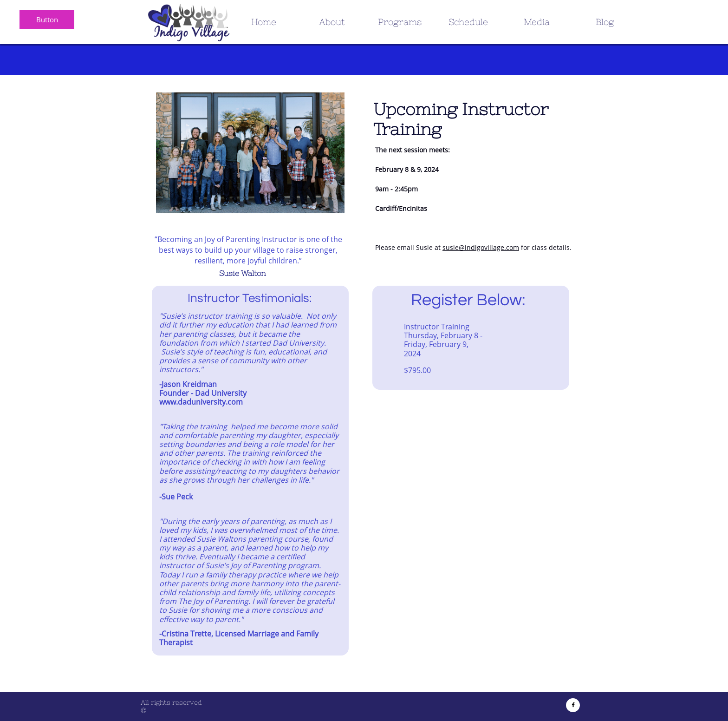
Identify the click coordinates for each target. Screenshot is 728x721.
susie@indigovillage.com (481, 247)
